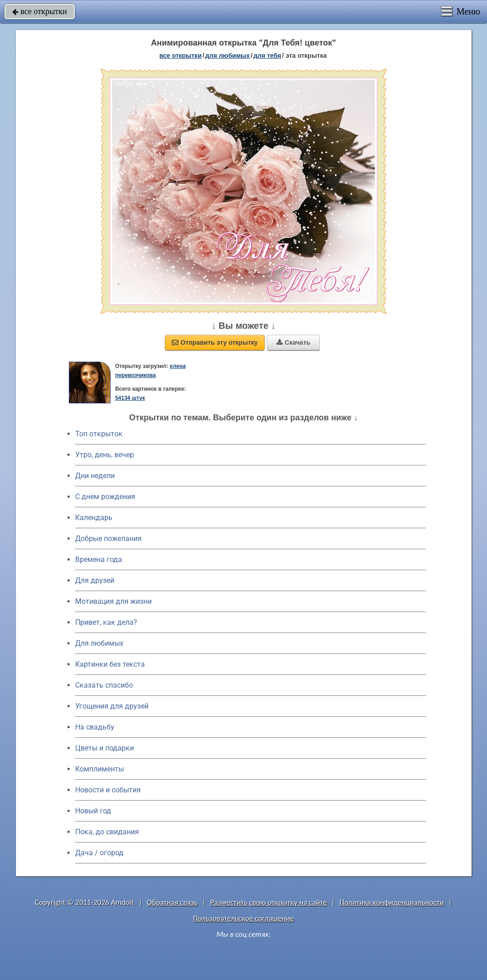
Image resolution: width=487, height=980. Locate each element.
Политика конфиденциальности (392, 902)
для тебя (267, 56)
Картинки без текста (110, 664)
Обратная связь (172, 902)
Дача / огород (99, 853)
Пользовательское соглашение (243, 918)
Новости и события (108, 790)
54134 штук (130, 398)
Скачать (293, 342)
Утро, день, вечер (105, 455)
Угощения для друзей (112, 706)
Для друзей (95, 580)
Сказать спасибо (104, 685)
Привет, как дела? (106, 622)
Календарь (94, 518)
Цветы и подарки (105, 748)
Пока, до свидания (107, 832)
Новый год (93, 811)
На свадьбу (95, 727)
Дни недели (95, 476)
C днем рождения (105, 497)
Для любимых (99, 643)
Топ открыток (99, 434)
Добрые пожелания (108, 538)
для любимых (227, 56)
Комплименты (100, 769)
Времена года (99, 559)
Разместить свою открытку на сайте (269, 902)
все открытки (40, 11)
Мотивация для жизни (113, 601)
